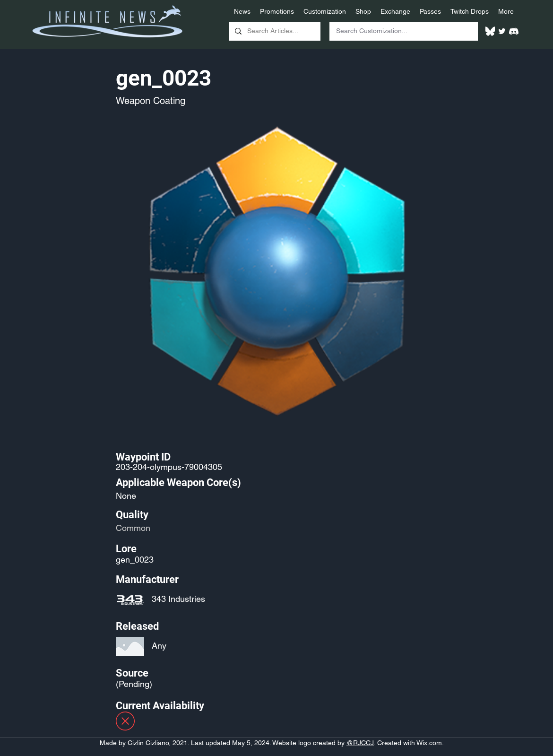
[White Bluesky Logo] (490, 31)
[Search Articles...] (274, 31)
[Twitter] (502, 31)
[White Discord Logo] (514, 31)
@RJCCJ (360, 743)
